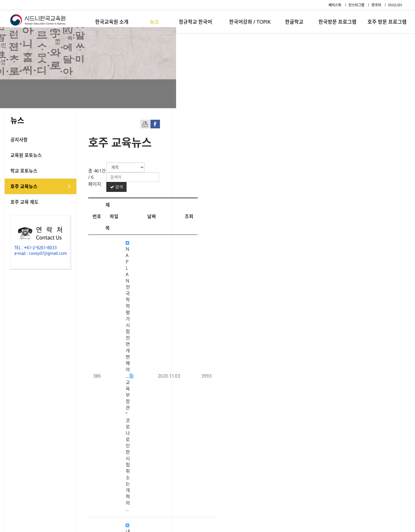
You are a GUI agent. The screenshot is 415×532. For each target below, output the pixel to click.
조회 (384, 185)
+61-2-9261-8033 (147, 510)
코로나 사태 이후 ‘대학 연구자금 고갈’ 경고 (175, 254)
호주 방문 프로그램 (387, 22)
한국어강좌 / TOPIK (250, 22)
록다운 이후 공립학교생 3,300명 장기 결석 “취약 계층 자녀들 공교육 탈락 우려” (210, 286)
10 (288, 462)
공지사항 (25, 140)
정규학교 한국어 (195, 22)
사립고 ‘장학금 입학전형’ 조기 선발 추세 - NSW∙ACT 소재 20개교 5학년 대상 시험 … (215, 333)
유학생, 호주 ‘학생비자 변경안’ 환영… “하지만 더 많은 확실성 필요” (198, 397)
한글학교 (294, 22)
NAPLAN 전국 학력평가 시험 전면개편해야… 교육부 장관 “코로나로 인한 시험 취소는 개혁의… (216, 203)
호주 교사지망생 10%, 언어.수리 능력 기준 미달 (179, 413)
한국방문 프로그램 (337, 22)
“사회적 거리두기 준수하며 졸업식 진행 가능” (177, 301)
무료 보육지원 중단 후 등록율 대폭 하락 (172, 365)
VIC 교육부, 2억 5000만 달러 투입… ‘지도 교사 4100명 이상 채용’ (197, 238)
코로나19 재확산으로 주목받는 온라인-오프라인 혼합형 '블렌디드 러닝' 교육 (207, 381)
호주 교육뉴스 (30, 186)
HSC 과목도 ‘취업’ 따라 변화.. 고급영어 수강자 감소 (183, 270)
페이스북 (335, 5)
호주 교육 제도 (30, 202)
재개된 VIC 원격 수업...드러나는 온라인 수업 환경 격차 (186, 428)
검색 (383, 167)
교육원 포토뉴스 (32, 155)
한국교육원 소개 (112, 22)
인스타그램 (357, 5)
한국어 (377, 5)
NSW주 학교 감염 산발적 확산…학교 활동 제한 (179, 317)
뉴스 (154, 22)
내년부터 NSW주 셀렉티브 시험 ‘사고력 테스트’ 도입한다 (189, 222)
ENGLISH (395, 5)
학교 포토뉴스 (30, 171)
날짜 (347, 185)
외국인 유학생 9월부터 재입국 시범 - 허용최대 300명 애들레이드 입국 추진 (206, 349)
